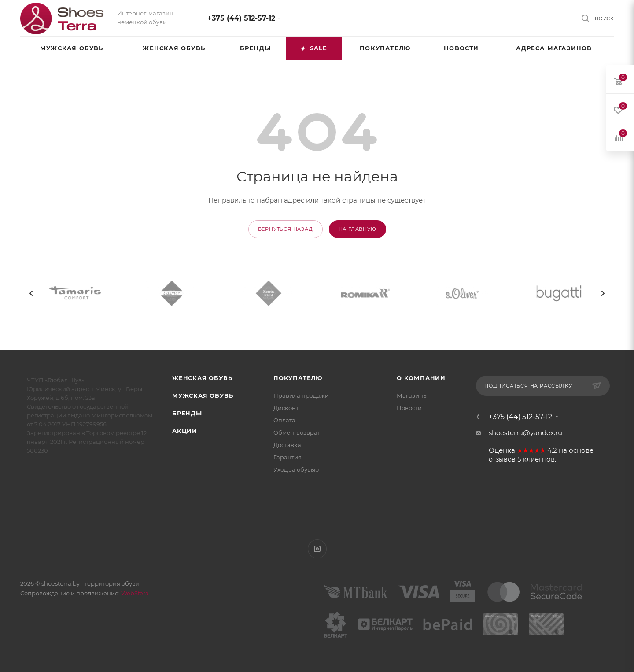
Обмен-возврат (297, 432)
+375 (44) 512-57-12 (241, 18)
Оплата (284, 420)
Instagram (317, 549)
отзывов (502, 459)
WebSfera (134, 593)
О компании (421, 378)
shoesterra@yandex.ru (525, 433)
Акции (185, 431)
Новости (409, 408)
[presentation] (31, 293)
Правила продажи (301, 395)
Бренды (187, 413)
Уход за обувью (296, 469)
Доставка (287, 445)
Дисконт (286, 408)
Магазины (412, 395)
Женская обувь (202, 378)
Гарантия (288, 457)
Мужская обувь (203, 395)
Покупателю (298, 378)
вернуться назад (286, 229)
